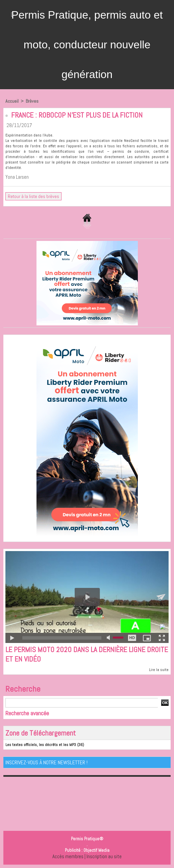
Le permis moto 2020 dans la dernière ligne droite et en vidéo (87, 654)
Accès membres (68, 856)
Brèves (32, 101)
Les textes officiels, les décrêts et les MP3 (41, 745)
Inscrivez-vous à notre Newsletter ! (46, 762)
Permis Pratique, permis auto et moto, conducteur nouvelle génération (87, 45)
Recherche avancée (27, 713)
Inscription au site (104, 856)
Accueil (12, 101)
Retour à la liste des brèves (33, 196)
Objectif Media (96, 850)
